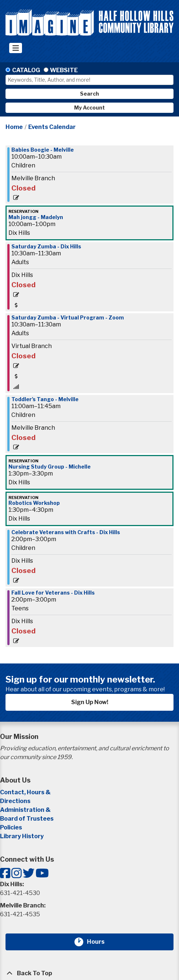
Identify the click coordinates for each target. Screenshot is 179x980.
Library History (22, 836)
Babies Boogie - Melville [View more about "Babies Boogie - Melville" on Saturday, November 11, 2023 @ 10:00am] (43, 150)
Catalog (26, 70)
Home (14, 127)
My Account (89, 108)
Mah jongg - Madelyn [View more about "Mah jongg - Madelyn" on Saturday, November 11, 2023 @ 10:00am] (36, 217)
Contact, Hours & (26, 792)
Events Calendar (52, 127)
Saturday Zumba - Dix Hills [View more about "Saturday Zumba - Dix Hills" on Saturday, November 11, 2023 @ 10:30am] (46, 247)
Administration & (26, 810)
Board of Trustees (27, 819)
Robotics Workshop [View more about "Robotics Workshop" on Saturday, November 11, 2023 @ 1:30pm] (34, 503)
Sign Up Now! (90, 702)
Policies (11, 827)
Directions (15, 801)
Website (64, 70)
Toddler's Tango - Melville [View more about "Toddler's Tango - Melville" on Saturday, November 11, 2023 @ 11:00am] (45, 399)
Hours (100, 942)
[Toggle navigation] (16, 48)
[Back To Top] (89, 973)
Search (89, 94)
